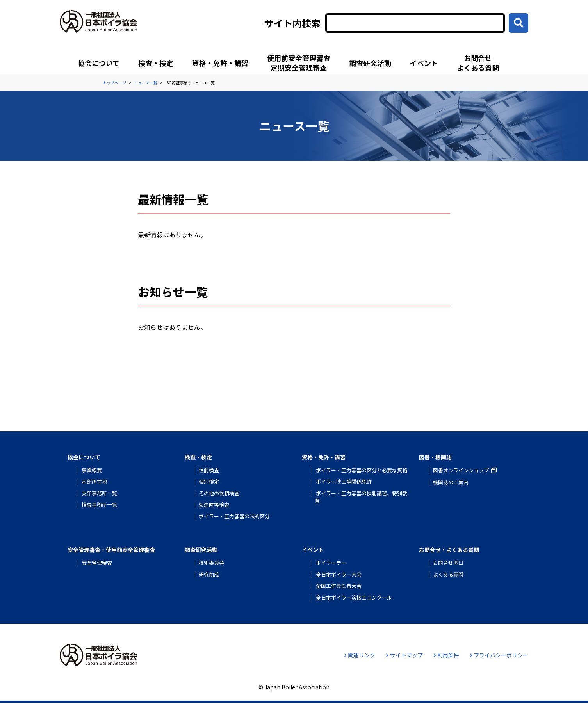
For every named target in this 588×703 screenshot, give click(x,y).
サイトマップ (404, 655)
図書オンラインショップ (461, 470)
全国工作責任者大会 (339, 586)
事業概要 (92, 470)
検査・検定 (156, 63)
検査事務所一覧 (99, 505)
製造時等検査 (214, 505)
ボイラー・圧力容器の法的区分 (234, 516)
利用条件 (446, 655)
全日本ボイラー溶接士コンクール (354, 597)
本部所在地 (94, 481)
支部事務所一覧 (99, 493)
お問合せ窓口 (448, 563)
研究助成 (209, 574)
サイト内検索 (292, 23)
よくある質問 (448, 574)
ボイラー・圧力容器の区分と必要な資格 (362, 470)
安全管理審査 (97, 563)
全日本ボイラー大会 (339, 574)
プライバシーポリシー (499, 655)
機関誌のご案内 (451, 482)
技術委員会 (211, 563)
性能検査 (209, 470)
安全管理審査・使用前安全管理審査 (111, 550)
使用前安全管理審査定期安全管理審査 (299, 63)
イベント (424, 63)
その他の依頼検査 (219, 493)
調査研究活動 (370, 63)
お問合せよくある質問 (478, 63)
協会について (99, 63)
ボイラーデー (331, 563)
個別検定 (209, 481)
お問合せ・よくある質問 (449, 550)
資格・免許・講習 (220, 63)
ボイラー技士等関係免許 (344, 481)
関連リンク (360, 655)
